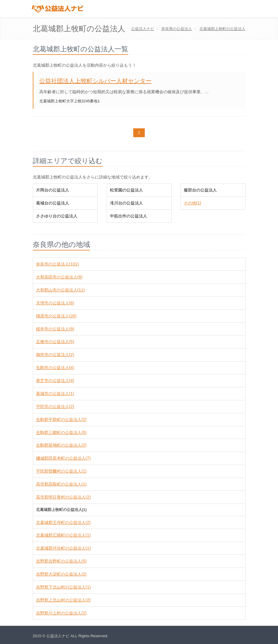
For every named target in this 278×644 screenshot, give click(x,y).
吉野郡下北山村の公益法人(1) (63, 587)
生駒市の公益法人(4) (55, 368)
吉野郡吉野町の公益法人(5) (61, 561)
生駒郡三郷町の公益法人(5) (61, 432)
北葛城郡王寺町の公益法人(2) (63, 522)
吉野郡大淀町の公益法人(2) (61, 574)
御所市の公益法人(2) (55, 355)
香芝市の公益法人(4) (55, 381)
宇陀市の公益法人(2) (55, 407)
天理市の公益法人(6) (55, 303)
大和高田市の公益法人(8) (59, 277)
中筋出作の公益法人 (129, 216)
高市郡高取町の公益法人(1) (61, 484)
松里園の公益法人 (126, 190)
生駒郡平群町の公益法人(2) (61, 419)
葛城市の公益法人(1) (55, 394)
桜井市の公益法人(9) (55, 329)
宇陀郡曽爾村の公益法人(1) (61, 471)
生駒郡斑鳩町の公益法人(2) (61, 445)
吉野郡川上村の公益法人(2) (61, 613)
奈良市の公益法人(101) (57, 264)
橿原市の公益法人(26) (56, 316)
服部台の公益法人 (200, 190)
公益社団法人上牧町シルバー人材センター (95, 81)
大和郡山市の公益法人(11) (60, 290)
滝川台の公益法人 (126, 203)
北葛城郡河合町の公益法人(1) (63, 548)
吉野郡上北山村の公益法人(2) (63, 600)
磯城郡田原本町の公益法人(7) (63, 458)
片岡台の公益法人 (53, 190)
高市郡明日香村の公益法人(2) (63, 497)
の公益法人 (177, 29)
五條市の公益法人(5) (55, 342)
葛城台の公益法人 (53, 203)
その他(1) (192, 203)
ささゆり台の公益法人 (57, 216)
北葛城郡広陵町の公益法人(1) (63, 535)
